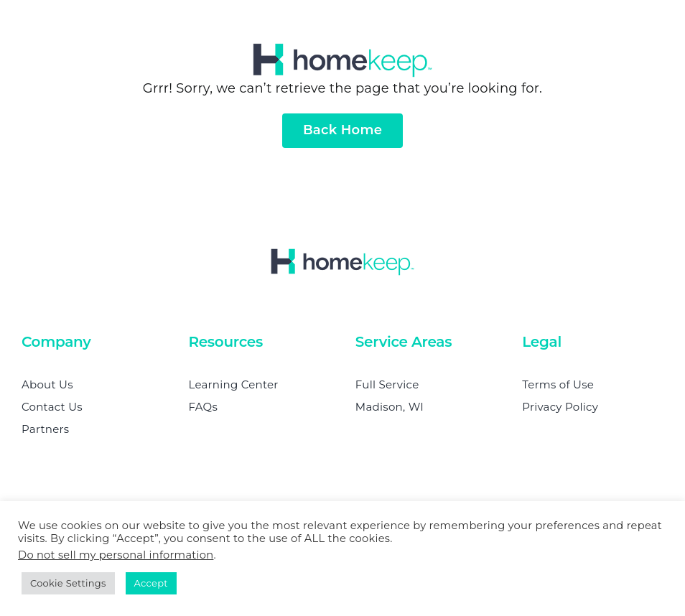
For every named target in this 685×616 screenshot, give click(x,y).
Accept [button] (151, 583)
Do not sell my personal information (116, 555)
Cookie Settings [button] (68, 583)
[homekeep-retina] (342, 50)
